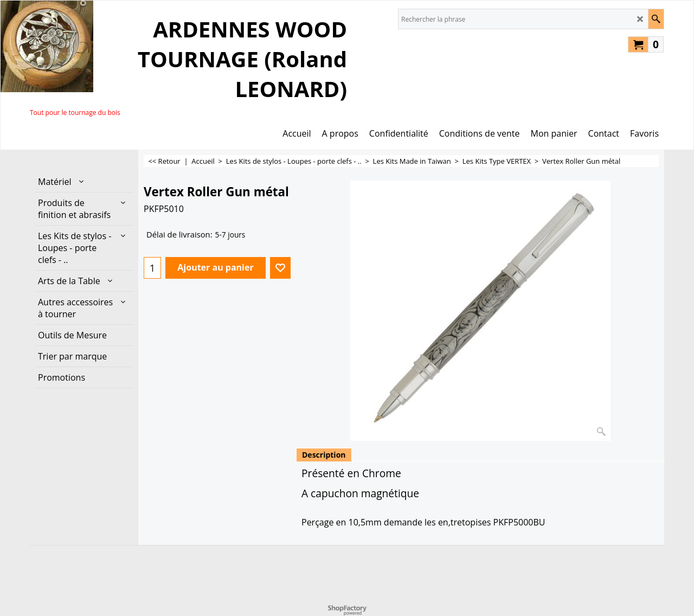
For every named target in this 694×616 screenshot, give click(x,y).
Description (324, 455)
